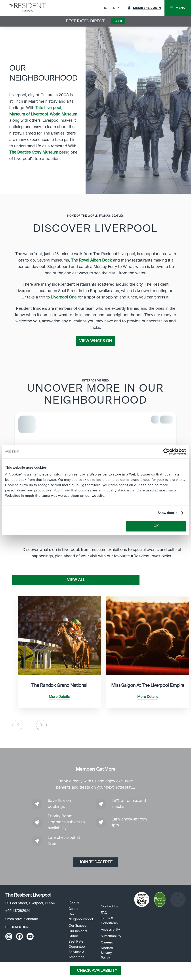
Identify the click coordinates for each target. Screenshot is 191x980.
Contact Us (109, 906)
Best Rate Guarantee (77, 944)
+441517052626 (18, 911)
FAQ (104, 913)
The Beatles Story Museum (34, 152)
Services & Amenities (76, 954)
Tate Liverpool (48, 108)
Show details (167, 513)
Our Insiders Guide (78, 934)
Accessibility (110, 930)
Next (41, 725)
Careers (107, 942)
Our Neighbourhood (81, 917)
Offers (73, 909)
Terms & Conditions (109, 921)
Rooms (74, 902)
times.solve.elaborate (22, 919)
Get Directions (18, 927)
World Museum (63, 114)
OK (156, 526)
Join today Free (96, 862)
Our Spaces (77, 926)
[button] (178, 8)
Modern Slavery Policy (107, 953)
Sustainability (111, 936)
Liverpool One (64, 297)
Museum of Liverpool (29, 114)
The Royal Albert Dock (91, 260)
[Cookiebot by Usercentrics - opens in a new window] (167, 452)
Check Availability (97, 971)
